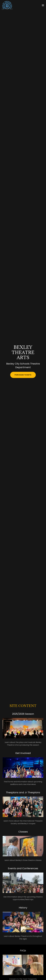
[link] (7, 5)
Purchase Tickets (23, 375)
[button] (43, 5)
